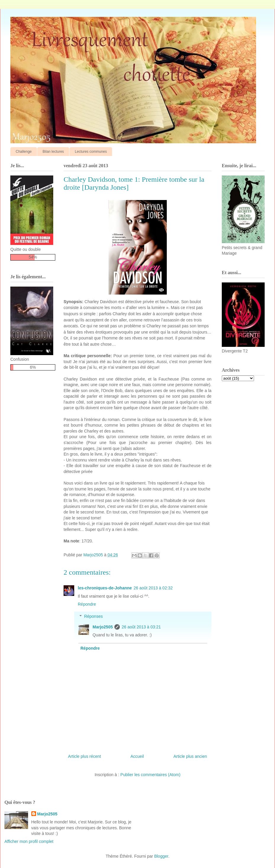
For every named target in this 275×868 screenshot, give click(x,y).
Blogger (161, 856)
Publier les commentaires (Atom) (150, 775)
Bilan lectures (53, 152)
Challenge (24, 152)
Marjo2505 (103, 627)
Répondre (87, 604)
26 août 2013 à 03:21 (141, 627)
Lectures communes (91, 152)
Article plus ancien (190, 756)
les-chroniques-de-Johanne (105, 588)
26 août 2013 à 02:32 (153, 588)
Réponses (93, 616)
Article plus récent (84, 756)
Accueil (137, 756)
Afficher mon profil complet (29, 841)
